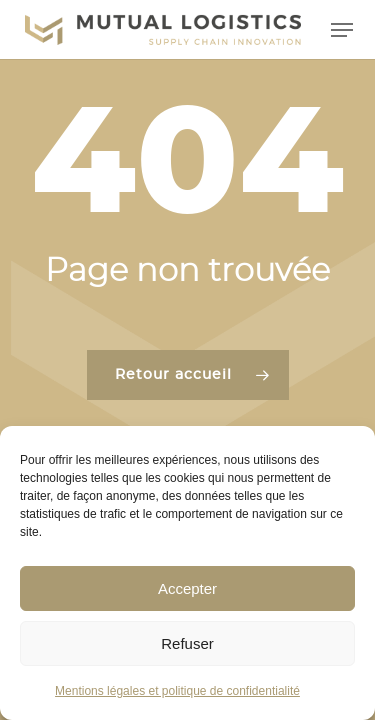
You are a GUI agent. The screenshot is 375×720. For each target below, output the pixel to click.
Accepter (187, 588)
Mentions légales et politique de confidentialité (177, 691)
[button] (342, 30)
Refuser (187, 643)
